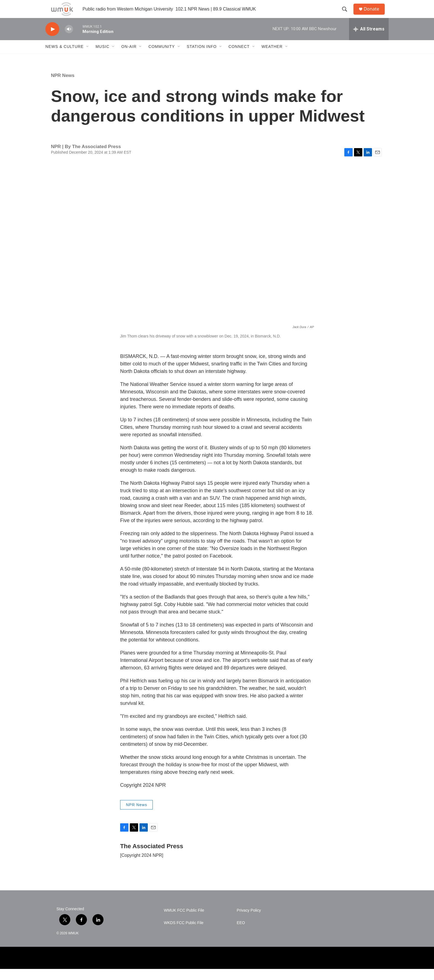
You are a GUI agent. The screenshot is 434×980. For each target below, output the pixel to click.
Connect (239, 58)
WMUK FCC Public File (184, 921)
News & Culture (64, 58)
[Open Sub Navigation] (88, 58)
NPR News (63, 87)
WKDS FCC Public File (184, 934)
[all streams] (369, 40)
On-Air (129, 58)
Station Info (202, 58)
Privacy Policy (249, 921)
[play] (52, 40)
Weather (272, 58)
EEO (241, 934)
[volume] (69, 40)
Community (162, 58)
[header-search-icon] (347, 15)
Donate (374, 15)
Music (102, 58)
